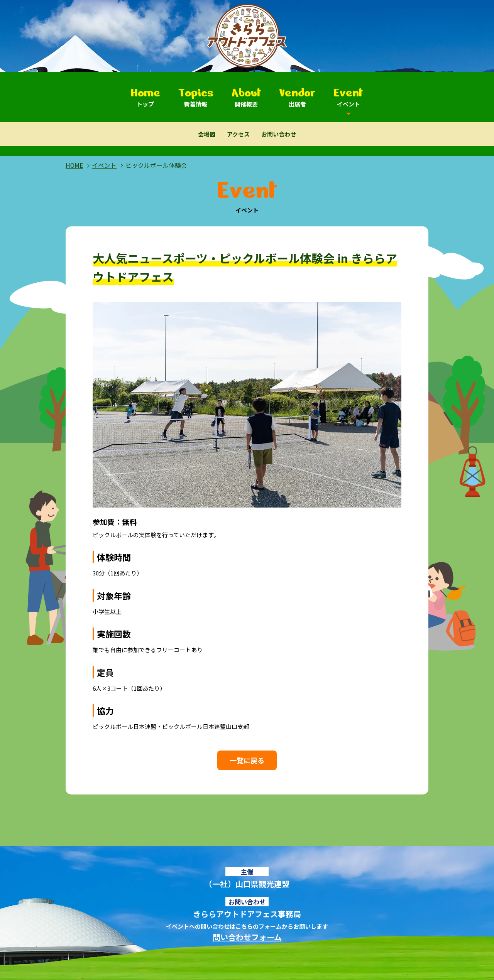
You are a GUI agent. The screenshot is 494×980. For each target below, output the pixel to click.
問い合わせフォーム (247, 937)
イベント (104, 165)
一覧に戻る (247, 760)
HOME (74, 165)
